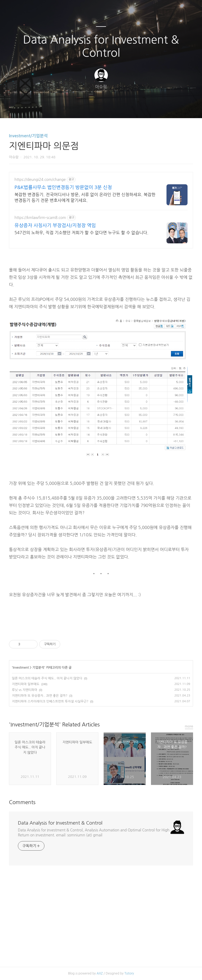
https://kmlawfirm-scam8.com (40, 218)
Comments (22, 802)
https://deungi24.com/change (40, 180)
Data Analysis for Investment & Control (101, 46)
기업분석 (38, 668)
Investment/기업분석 (28, 136)
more (189, 726)
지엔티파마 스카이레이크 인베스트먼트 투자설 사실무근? (50, 701)
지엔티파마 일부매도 (26, 684)
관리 (128, 107)
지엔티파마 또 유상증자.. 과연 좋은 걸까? (40, 696)
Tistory (129, 973)
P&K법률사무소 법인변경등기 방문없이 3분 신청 (63, 187)
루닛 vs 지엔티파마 (25, 690)
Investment (21, 668)
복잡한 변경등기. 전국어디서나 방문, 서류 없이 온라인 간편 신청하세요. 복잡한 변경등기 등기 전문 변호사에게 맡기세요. (85, 197)
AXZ (100, 973)
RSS (110, 107)
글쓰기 (74, 107)
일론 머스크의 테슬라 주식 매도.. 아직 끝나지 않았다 (47, 678)
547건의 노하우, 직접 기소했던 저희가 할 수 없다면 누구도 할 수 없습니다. (81, 233)
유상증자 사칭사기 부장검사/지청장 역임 (55, 226)
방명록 (92, 107)
